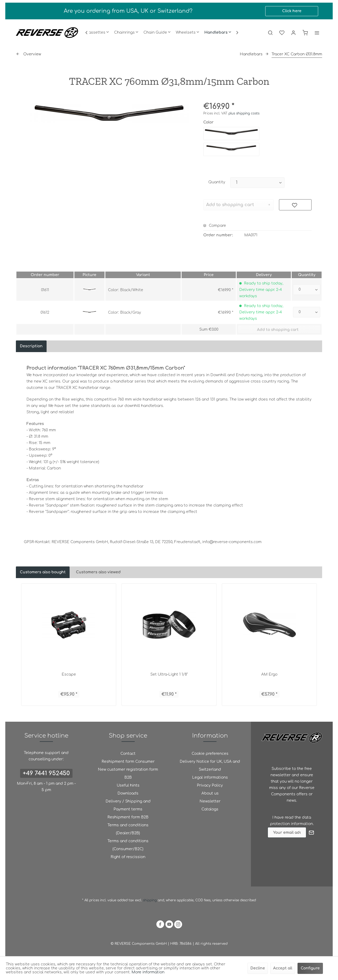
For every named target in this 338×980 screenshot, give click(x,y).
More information (148, 972)
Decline (258, 968)
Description (31, 346)
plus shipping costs (244, 113)
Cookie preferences (210, 754)
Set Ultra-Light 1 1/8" (169, 674)
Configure (310, 968)
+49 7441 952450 (46, 773)
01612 (45, 312)
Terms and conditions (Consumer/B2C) (128, 845)
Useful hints (128, 785)
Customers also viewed (98, 572)
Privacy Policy (210, 785)
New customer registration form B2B (128, 773)
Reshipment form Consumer (128, 762)
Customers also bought (43, 572)
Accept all (283, 968)
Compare (215, 226)
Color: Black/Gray (125, 312)
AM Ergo (269, 674)
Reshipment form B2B (128, 817)
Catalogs (210, 809)
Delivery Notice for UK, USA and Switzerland (210, 766)
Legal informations (210, 777)
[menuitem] (97, 33)
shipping (150, 900)
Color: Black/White (126, 290)
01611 (45, 290)
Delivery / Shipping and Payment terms (128, 805)
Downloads (128, 793)
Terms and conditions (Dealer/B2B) (128, 829)
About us (210, 793)
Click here (292, 11)
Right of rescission (128, 857)
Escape (69, 674)
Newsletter (210, 801)
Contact (128, 754)
